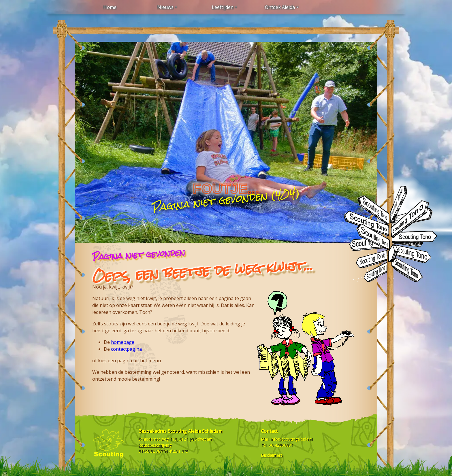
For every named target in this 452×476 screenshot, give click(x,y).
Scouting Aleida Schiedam (195, 431)
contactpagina (126, 349)
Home (110, 7)
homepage (123, 342)
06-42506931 (281, 445)
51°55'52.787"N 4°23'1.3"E (163, 451)
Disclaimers (272, 455)
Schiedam (204, 439)
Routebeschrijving (155, 445)
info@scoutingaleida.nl (292, 439)
